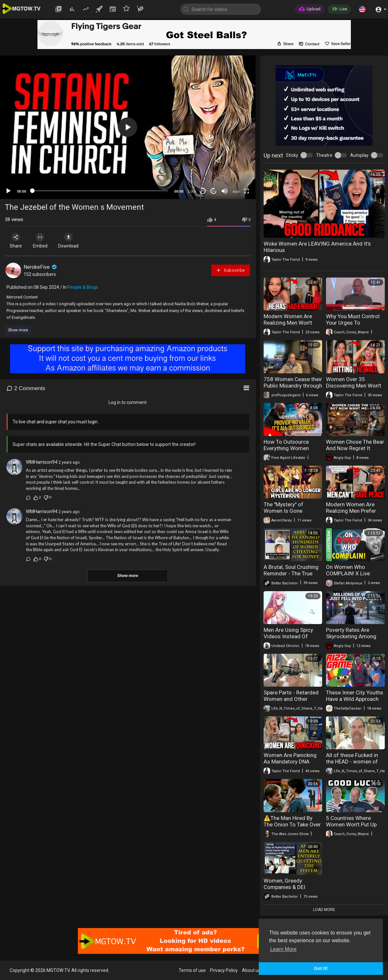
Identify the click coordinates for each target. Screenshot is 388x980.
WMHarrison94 (42, 462)
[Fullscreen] (246, 191)
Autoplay (359, 155)
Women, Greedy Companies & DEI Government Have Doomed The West (286, 890)
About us (251, 970)
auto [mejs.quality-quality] (236, 191)
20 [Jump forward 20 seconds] (213, 191)
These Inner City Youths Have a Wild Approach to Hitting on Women (355, 699)
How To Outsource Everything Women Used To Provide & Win (291, 448)
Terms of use (192, 970)
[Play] (8, 191)
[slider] (100, 191)
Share (17, 241)
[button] (362, 9)
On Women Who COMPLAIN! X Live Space (348, 573)
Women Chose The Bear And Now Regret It (355, 445)
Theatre (324, 155)
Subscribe (230, 270)
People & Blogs (83, 287)
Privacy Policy (224, 970)
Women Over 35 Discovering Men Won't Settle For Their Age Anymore (354, 389)
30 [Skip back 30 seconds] (202, 191)
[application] (128, 127)
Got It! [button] (321, 968)
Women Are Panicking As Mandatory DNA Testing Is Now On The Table (291, 765)
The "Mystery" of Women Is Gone (283, 508)
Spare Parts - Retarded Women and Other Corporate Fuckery (291, 699)
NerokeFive (41, 267)
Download (73, 241)
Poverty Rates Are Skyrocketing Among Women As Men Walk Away (351, 640)
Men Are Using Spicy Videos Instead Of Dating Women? (288, 636)
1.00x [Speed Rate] (192, 191)
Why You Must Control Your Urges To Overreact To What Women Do (353, 326)
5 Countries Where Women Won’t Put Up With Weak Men (351, 824)
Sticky (292, 155)
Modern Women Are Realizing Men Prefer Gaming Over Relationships (351, 514)
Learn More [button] (283, 949)
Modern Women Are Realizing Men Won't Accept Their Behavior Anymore (290, 326)
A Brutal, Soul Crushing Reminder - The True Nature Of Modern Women (291, 577)
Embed (43, 241)
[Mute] (225, 191)
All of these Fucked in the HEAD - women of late (352, 762)
